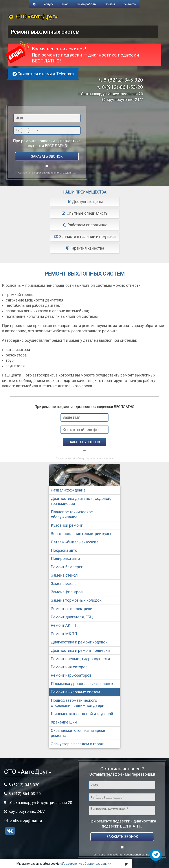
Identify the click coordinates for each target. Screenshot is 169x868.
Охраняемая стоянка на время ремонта (79, 733)
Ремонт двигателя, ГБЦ (72, 617)
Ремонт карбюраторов (71, 675)
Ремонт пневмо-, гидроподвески (80, 659)
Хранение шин (64, 722)
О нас (65, 4)
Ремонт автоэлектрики (72, 609)
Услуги (48, 4)
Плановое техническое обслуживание (72, 514)
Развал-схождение (68, 490)
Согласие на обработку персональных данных (47, 173)
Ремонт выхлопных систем (75, 692)
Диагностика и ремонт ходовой (79, 642)
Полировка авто (65, 559)
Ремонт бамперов (67, 567)
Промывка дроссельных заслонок (82, 684)
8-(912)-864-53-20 (123, 87)
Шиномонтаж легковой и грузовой (82, 714)
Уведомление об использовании (86, 864)
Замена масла (64, 584)
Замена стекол (64, 575)
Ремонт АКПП (63, 625)
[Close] (126, 864)
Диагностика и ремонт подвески (80, 651)
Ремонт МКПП (64, 634)
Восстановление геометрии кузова (83, 534)
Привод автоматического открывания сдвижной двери (78, 703)
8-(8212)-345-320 (123, 80)
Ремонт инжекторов (69, 667)
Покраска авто (64, 550)
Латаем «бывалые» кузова (75, 542)
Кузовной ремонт (67, 525)
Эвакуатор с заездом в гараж (77, 744)
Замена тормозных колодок (76, 600)
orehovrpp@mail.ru (26, 820)
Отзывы (109, 4)
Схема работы (86, 4)
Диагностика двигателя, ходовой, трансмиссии (81, 501)
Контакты (129, 4)
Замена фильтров (67, 592)
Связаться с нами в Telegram (43, 74)
